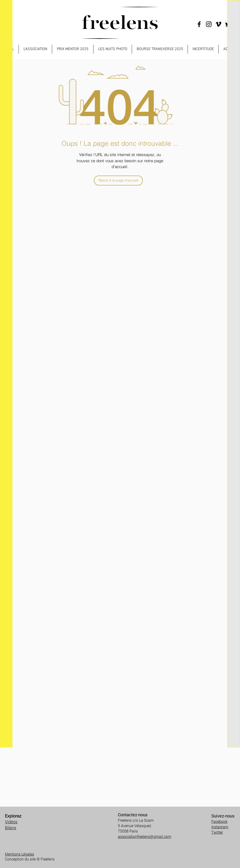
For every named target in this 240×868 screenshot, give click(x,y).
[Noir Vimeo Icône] (218, 24)
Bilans (11, 828)
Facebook (219, 822)
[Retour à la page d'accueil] (118, 181)
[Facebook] (199, 24)
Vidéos (11, 822)
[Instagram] (209, 24)
